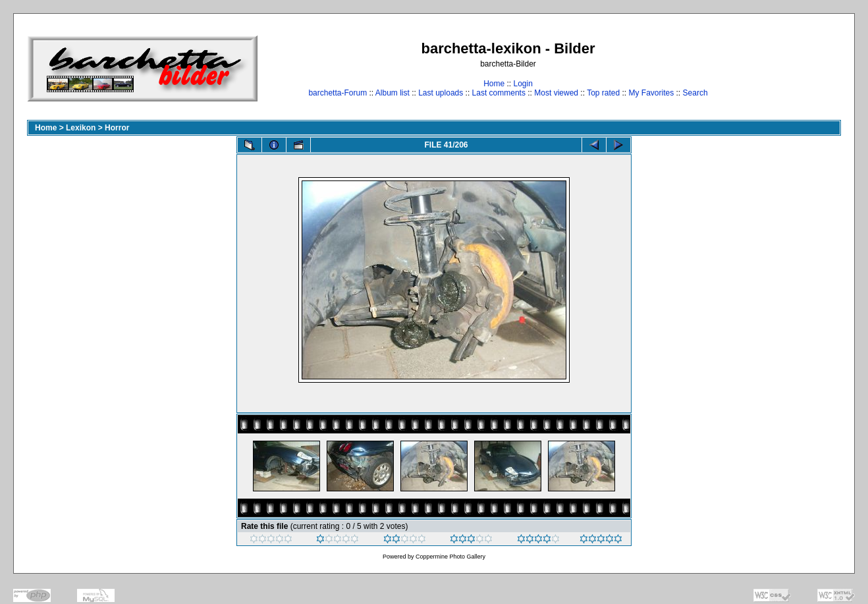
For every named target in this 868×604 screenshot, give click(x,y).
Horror (117, 128)
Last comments (499, 93)
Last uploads (441, 93)
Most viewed (556, 93)
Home (494, 84)
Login (523, 84)
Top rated (603, 93)
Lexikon (81, 128)
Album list (393, 93)
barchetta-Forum (338, 93)
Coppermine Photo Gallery (450, 557)
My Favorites (652, 93)
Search (695, 93)
